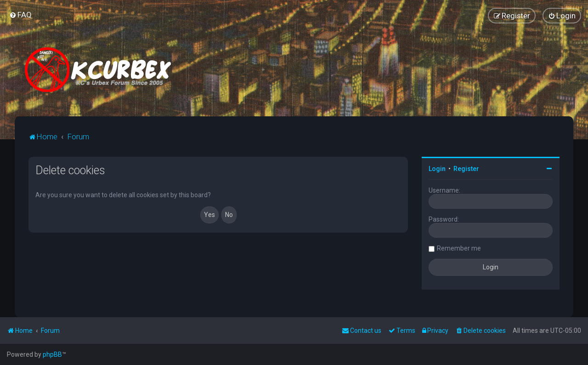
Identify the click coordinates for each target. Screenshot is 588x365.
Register (466, 169)
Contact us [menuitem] (362, 331)
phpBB (52, 354)
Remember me (459, 248)
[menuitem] (20, 15)
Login (437, 169)
